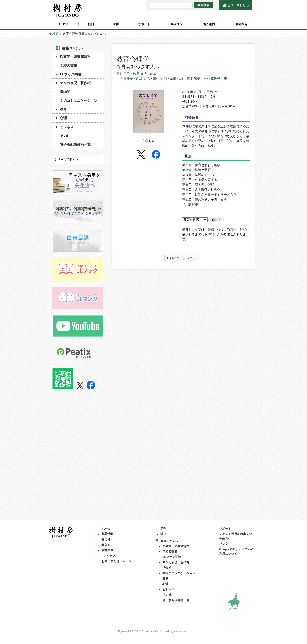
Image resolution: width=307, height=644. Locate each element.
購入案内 (107, 545)
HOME (106, 529)
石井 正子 (123, 74)
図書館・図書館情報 (75, 57)
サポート (225, 529)
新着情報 (107, 534)
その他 (65, 136)
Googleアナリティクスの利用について (236, 551)
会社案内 (107, 550)
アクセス (110, 556)
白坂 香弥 (143, 79)
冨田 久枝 (177, 79)
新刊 (163, 529)
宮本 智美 (194, 79)
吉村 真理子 (212, 79)
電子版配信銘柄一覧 (75, 144)
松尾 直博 (140, 74)
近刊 (163, 534)
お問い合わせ (237, 5)
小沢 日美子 (125, 79)
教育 (63, 109)
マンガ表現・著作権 (75, 83)
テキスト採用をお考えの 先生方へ (237, 536)
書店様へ (107, 540)
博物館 (65, 92)
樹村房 (54, 34)
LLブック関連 (71, 74)
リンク (224, 544)
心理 (63, 118)
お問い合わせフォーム (116, 561)
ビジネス (67, 127)
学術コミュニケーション (79, 100)
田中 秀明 (160, 79)
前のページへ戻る (183, 258)
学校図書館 (68, 65)
